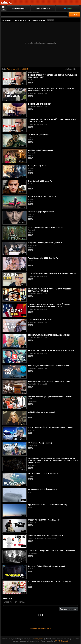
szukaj (74, 14)
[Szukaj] (34, 14)
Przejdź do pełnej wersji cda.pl (40, 628)
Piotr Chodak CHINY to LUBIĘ (17, 69)
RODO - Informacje (62, 641)
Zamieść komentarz (68, 609)
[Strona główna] (6, 3)
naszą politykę (39, 639)
